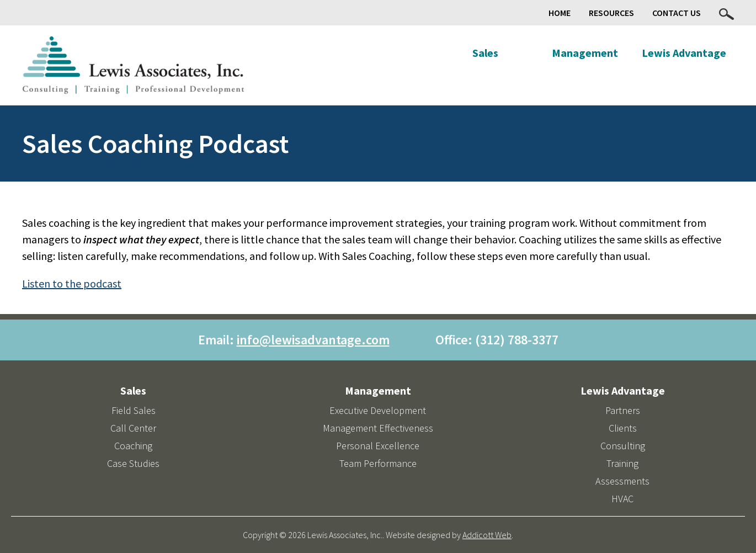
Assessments (622, 481)
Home (560, 13)
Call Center (133, 428)
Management (585, 53)
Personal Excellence (378, 446)
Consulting (623, 446)
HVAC (622, 499)
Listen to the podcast (72, 283)
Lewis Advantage (684, 53)
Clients (623, 428)
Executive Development (378, 410)
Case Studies (133, 463)
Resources (611, 13)
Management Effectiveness (378, 428)
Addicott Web (487, 535)
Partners (623, 410)
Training (622, 463)
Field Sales (134, 410)
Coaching (133, 446)
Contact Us (677, 13)
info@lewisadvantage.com (313, 340)
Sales (485, 53)
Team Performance (378, 463)
